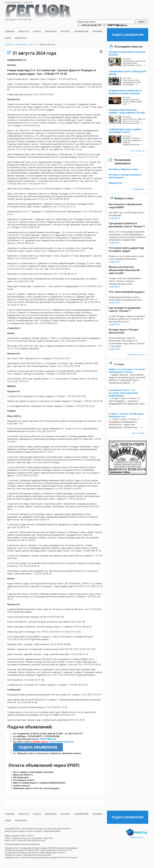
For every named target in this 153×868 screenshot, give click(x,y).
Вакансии (51, 31)
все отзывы (138, 433)
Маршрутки (115, 183)
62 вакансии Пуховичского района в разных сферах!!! (125, 92)
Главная (9, 31)
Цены (8, 38)
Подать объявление (128, 35)
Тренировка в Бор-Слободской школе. (127, 73)
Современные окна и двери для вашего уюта (125, 131)
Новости (24, 31)
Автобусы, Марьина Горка (123, 169)
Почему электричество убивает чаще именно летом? (127, 111)
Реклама (97, 31)
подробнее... (115, 218)
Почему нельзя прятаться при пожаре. (127, 53)
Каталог (65, 31)
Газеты (37, 31)
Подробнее (138, 189)
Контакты (21, 38)
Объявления (81, 31)
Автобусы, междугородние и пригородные (125, 176)
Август (32, 44)
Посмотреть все (136, 355)
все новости (138, 151)
